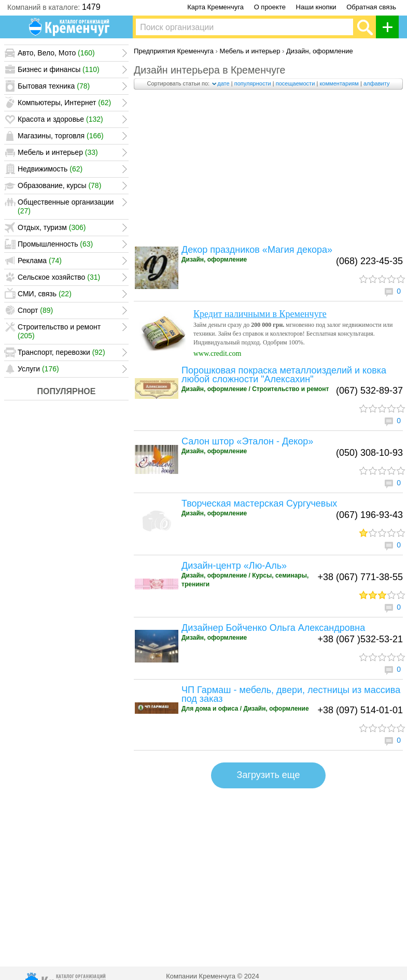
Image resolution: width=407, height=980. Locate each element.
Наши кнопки (316, 7)
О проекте (270, 7)
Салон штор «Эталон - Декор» (247, 441)
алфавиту (377, 83)
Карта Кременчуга (215, 7)
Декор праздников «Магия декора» (257, 250)
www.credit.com (217, 354)
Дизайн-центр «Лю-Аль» (234, 566)
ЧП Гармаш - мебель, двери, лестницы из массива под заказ (291, 694)
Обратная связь (371, 7)
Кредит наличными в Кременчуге (260, 314)
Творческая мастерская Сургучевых (259, 503)
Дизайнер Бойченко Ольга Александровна (273, 628)
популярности (253, 83)
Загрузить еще (269, 775)
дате (223, 83)
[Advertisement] (269, 170)
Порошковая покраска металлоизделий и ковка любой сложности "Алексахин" (284, 375)
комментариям (339, 83)
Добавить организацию (390, 27)
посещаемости (296, 83)
